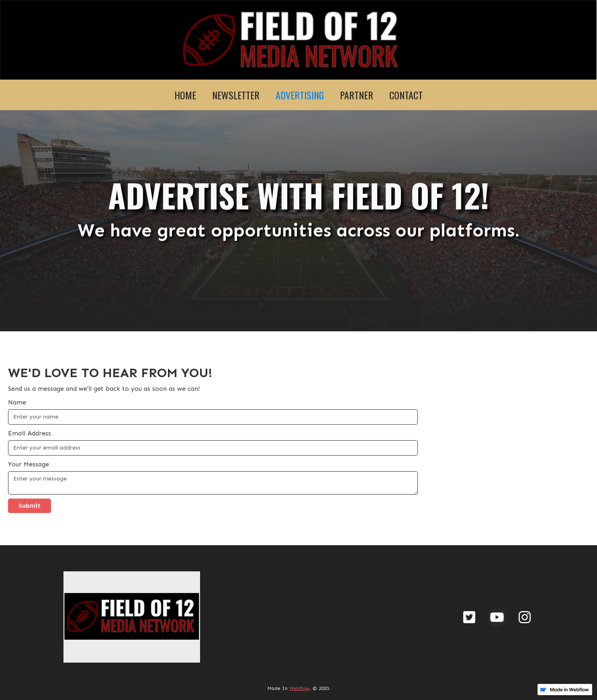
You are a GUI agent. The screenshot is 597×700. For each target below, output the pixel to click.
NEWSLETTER (236, 95)
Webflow (299, 688)
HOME (185, 95)
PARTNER (357, 95)
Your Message (29, 464)
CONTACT (406, 95)
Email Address (30, 433)
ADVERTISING (300, 95)
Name (17, 402)
